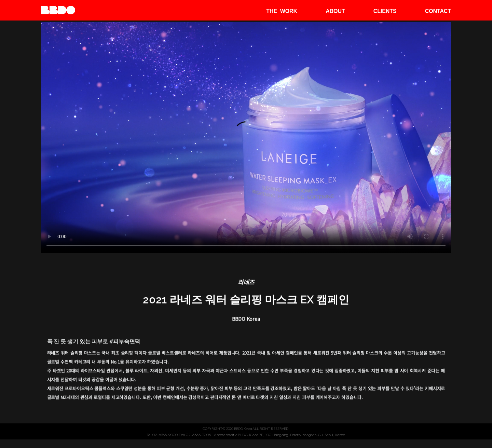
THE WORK (282, 11)
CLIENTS (385, 11)
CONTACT (438, 11)
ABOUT (335, 11)
